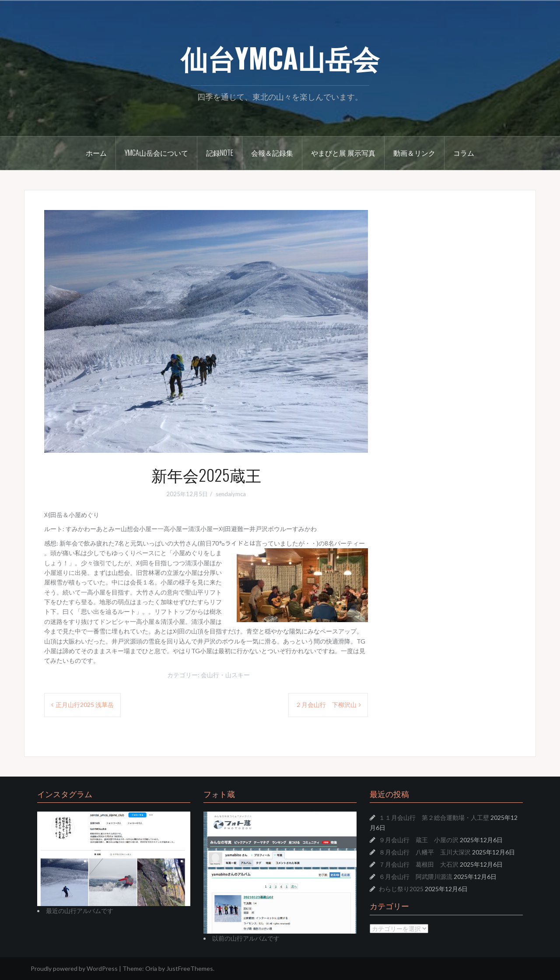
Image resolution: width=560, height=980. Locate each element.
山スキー (238, 675)
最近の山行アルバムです (80, 911)
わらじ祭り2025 (401, 889)
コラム (464, 153)
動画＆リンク (414, 153)
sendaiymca (231, 494)
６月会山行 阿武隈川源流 (416, 877)
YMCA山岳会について (156, 153)
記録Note (220, 153)
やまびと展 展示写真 (343, 153)
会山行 (210, 675)
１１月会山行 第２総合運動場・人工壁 (434, 817)
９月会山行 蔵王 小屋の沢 (419, 840)
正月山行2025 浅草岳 (85, 705)
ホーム (96, 153)
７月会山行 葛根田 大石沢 (419, 864)
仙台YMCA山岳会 (280, 57)
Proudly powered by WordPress (74, 968)
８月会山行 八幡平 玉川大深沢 (425, 852)
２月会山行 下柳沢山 (326, 705)
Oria (151, 968)
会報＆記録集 (272, 153)
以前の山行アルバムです (246, 938)
